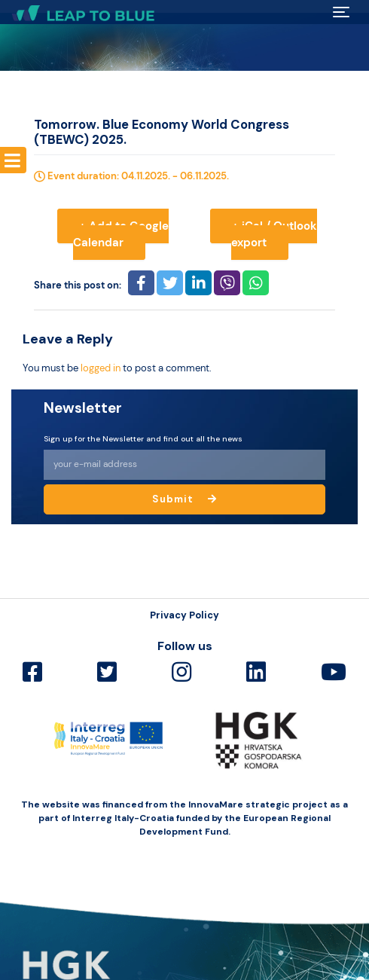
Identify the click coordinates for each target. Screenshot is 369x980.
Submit (184, 499)
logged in (101, 368)
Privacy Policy (184, 615)
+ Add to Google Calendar (121, 235)
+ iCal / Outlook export (274, 235)
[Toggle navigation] (342, 12)
